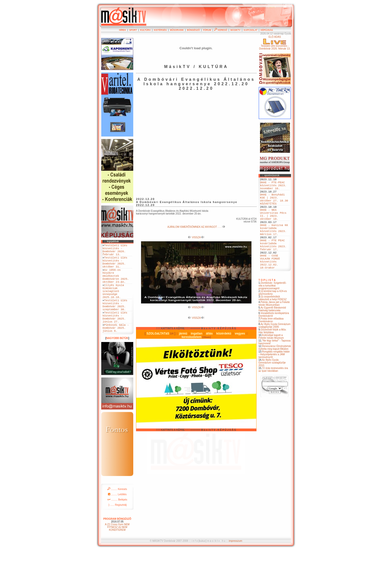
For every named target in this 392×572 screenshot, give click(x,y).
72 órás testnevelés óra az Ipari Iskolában (273, 392)
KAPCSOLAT (250, 30)
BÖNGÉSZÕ (193, 30)
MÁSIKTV (235, 30)
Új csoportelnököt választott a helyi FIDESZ (272, 320)
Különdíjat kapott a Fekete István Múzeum (271, 359)
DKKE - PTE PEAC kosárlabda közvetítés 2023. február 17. (273, 261)
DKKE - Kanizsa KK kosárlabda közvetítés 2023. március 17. (274, 242)
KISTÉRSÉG (160, 30)
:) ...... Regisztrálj (117, 527)
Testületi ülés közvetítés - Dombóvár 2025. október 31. (115, 267)
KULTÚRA (145, 30)
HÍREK (122, 30)
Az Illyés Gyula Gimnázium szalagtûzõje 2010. (272, 385)
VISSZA (196, 237)
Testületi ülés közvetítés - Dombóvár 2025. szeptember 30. (115, 320)
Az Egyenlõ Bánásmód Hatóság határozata (272, 331)
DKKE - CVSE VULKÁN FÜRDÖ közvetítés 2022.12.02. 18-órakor (270, 282)
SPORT (133, 30)
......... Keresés (117, 511)
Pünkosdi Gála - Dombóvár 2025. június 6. (116, 349)
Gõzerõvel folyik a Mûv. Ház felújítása (272, 353)
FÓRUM (207, 30)
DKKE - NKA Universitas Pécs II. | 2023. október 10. (273, 223)
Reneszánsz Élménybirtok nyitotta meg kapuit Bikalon (275, 370)
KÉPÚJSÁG (267, 30)
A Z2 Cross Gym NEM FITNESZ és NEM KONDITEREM (117, 549)
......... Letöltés (117, 516)
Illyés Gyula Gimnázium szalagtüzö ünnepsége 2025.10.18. (113, 303)
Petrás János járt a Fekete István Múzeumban (274, 326)
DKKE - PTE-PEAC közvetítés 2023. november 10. (273, 187)
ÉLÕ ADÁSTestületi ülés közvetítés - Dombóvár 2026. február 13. (275, 43)
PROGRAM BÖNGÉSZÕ (117, 541)
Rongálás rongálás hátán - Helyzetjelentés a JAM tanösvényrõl (274, 377)
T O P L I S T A (267, 303)
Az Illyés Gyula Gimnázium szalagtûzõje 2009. (274, 348)
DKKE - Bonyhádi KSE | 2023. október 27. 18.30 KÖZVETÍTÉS (274, 204)
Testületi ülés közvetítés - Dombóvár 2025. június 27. (115, 335)
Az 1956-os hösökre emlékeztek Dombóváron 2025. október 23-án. (116, 284)
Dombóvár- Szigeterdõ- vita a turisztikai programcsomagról (272, 308)
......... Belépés (117, 521)
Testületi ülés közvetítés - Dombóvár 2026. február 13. (115, 251)
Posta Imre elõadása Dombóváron (271, 342)
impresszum (235, 563)
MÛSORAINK (177, 30)
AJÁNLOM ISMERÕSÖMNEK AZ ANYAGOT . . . (196, 227)
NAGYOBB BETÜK (117, 360)
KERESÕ (221, 30)
